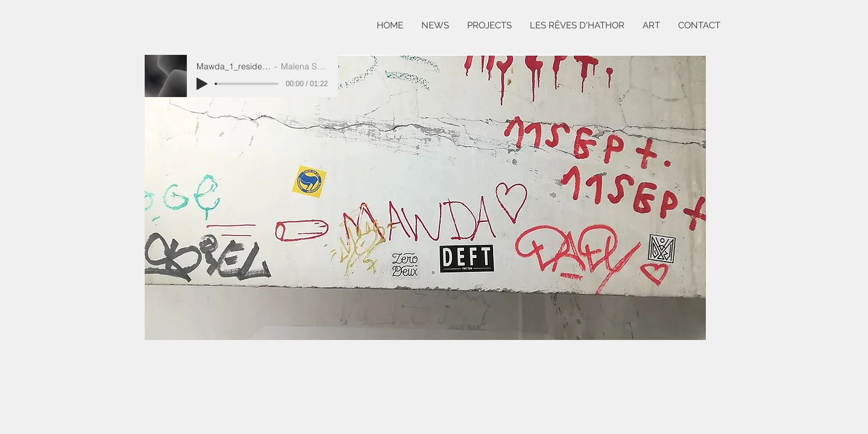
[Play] (202, 84)
